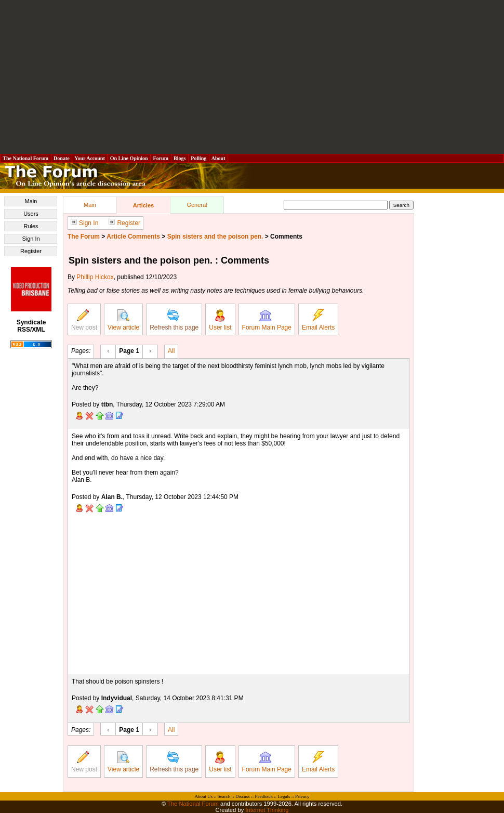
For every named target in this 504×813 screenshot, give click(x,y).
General (197, 205)
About (218, 158)
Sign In (31, 239)
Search (224, 796)
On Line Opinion (129, 158)
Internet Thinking (267, 810)
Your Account (90, 158)
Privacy (302, 796)
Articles (143, 205)
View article (123, 320)
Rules (31, 226)
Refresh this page (174, 320)
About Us (204, 796)
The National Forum (26, 158)
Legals (284, 796)
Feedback (263, 796)
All (171, 350)
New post (84, 320)
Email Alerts (318, 320)
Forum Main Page (267, 320)
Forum (161, 158)
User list (220, 320)
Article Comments (133, 237)
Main (31, 201)
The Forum (84, 237)
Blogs (180, 158)
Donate (62, 158)
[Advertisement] (252, 77)
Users (31, 214)
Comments (286, 237)
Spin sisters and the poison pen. (215, 237)
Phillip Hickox (95, 277)
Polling (199, 158)
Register (31, 251)
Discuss (243, 796)
